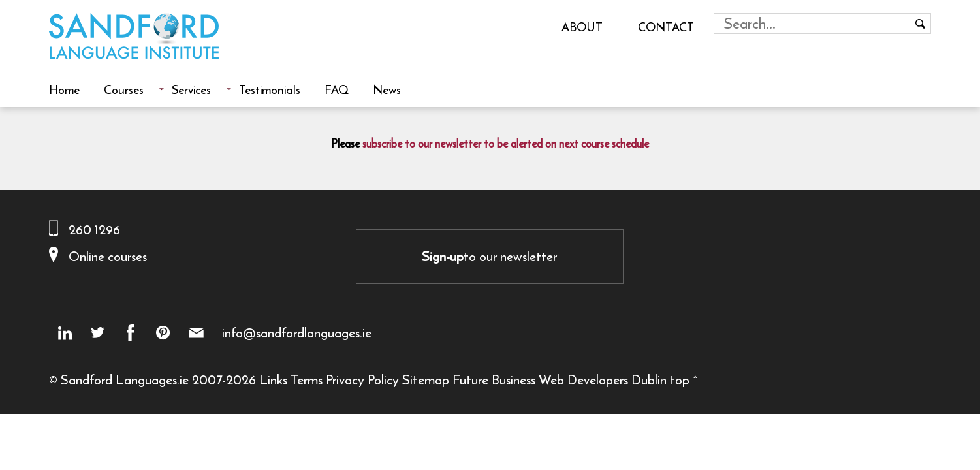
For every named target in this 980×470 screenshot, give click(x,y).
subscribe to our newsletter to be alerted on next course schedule (506, 144)
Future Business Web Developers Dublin (560, 380)
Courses (124, 89)
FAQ (337, 89)
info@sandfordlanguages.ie (297, 333)
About (582, 27)
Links (273, 380)
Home (64, 89)
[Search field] (813, 23)
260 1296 (94, 229)
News (387, 89)
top (680, 380)
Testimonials (270, 89)
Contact (666, 27)
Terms (307, 380)
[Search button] (921, 23)
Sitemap (426, 380)
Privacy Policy (362, 380)
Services (191, 89)
